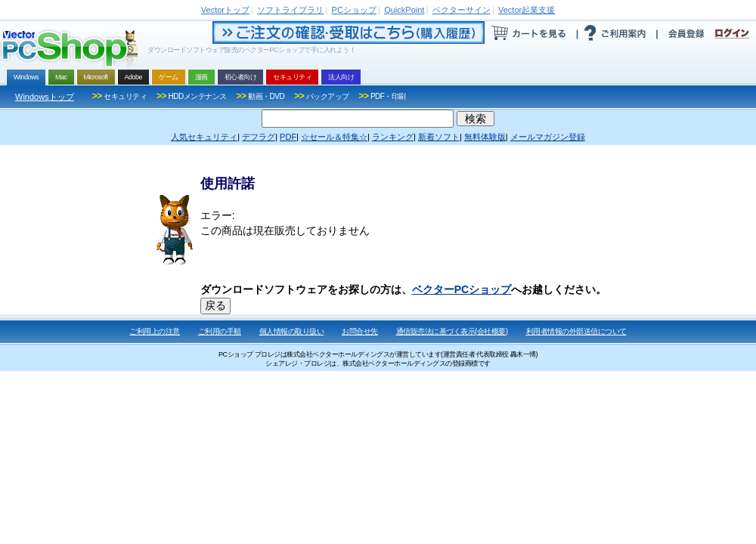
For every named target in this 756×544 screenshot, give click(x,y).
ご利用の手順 (220, 331)
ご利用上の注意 (155, 331)
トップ (225, 10)
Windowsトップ (45, 97)
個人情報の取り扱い (292, 331)
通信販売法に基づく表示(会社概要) (452, 331)
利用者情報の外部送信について (576, 331)
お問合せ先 (360, 331)
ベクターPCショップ (462, 289)
